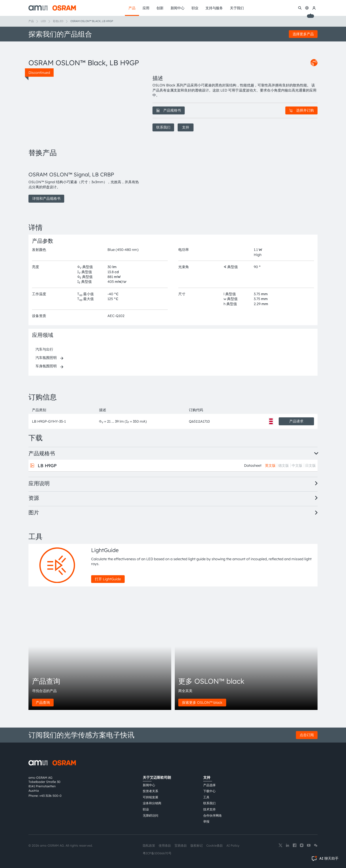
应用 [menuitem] (146, 8)
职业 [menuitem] (195, 8)
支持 (186, 127)
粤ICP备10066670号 (157, 853)
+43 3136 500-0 (50, 796)
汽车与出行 (44, 349)
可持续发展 (150, 797)
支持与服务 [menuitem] (214, 8)
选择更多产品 (303, 34)
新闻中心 (149, 785)
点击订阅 (307, 735)
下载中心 (209, 791)
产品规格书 (169, 110)
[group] (85, 182)
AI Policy (233, 846)
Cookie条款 (215, 846)
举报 (206, 821)
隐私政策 (149, 846)
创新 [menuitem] (160, 8)
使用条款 (165, 846)
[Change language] (307, 8)
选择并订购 (301, 110)
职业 (146, 809)
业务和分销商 (152, 803)
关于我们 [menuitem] (237, 8)
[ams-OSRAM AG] (52, 8)
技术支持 (209, 809)
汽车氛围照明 (46, 358)
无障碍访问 (150, 816)
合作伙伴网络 (212, 816)
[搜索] (300, 8)
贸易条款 (181, 846)
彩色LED (58, 21)
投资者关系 (150, 791)
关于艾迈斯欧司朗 (157, 777)
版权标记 (197, 846)
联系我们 (163, 127)
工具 (206, 797)
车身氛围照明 (46, 366)
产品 (31, 21)
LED (43, 21)
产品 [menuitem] (132, 8)
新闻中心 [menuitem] (178, 8)
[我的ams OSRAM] (314, 8)
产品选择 (209, 785)
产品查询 (43, 702)
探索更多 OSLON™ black (202, 702)
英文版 (270, 465)
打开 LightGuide (108, 579)
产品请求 (296, 421)
